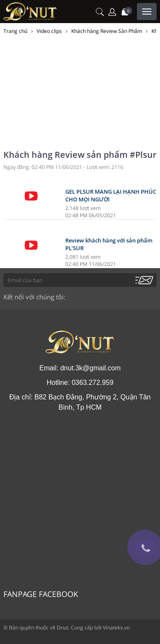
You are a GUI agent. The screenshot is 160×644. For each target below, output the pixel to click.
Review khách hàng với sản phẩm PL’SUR (109, 244)
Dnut (63, 628)
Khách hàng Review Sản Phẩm (107, 31)
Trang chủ (15, 31)
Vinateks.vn (116, 628)
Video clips (49, 31)
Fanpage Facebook (41, 594)
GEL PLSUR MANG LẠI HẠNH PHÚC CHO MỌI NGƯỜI (111, 195)
